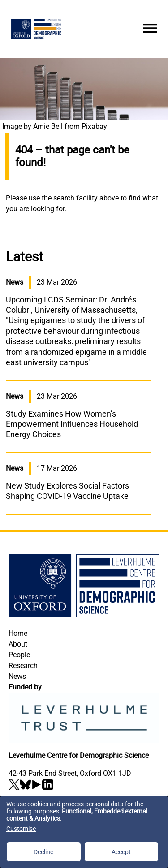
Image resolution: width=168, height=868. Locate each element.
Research (23, 666)
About (18, 644)
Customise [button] (21, 829)
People (19, 655)
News (17, 676)
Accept (121, 852)
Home (18, 633)
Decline (43, 852)
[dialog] (84, 832)
